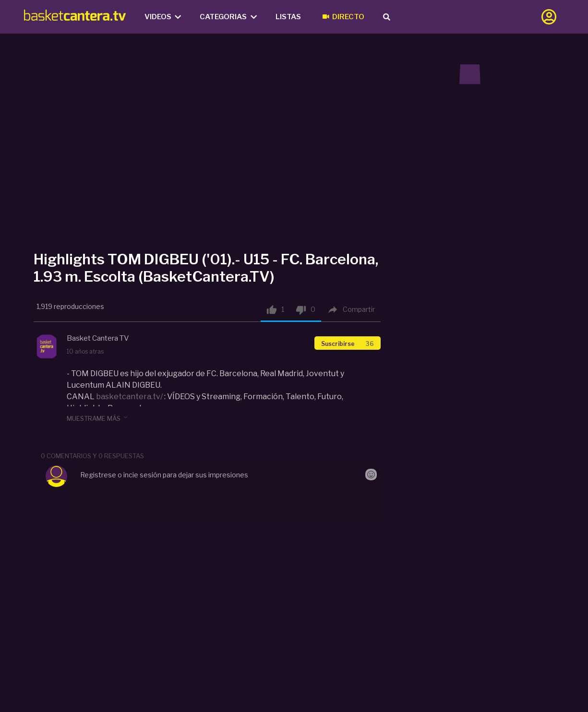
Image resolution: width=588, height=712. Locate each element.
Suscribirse (348, 344)
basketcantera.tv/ (129, 397)
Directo (343, 17)
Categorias (228, 17)
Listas (288, 17)
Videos (163, 17)
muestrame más (98, 418)
